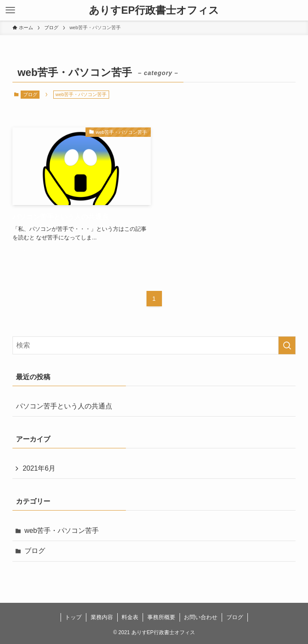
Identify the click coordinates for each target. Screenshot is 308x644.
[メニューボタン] (10, 10)
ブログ (30, 94)
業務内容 (102, 617)
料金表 (130, 617)
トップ (73, 617)
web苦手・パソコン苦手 (62, 531)
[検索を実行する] (287, 345)
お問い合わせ (201, 617)
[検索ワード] (154, 345)
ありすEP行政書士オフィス (154, 10)
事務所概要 (161, 617)
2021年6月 (39, 468)
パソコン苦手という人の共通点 (64, 406)
